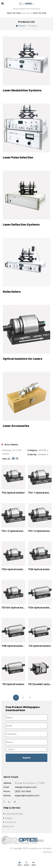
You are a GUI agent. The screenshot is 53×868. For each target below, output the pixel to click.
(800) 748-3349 (14, 13)
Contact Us (11, 822)
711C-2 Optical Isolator (15, 531)
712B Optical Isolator (40, 569)
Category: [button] (38, 450)
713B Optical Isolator (13, 646)
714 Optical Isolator (40, 646)
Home (22, 26)
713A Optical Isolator (40, 608)
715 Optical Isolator (13, 684)
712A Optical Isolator (13, 569)
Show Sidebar (10, 445)
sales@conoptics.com (26, 787)
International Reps (14, 814)
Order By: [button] (38, 454)
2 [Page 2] (23, 698)
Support (9, 818)
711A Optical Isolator (13, 493)
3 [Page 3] (30, 698)
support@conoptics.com (27, 796)
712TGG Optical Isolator (15, 608)
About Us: (10, 826)
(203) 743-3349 (40, 13)
